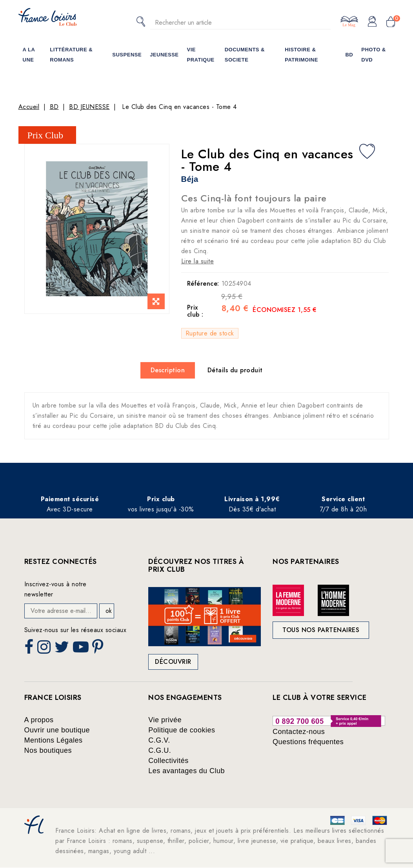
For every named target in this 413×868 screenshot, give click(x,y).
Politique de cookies (182, 730)
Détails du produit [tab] (235, 370)
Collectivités (168, 761)
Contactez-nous (299, 732)
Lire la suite (198, 261)
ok (109, 611)
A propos (39, 720)
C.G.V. (159, 740)
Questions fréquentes (308, 742)
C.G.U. (160, 750)
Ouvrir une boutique (57, 730)
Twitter (63, 649)
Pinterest (99, 649)
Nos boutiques (48, 750)
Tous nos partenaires (321, 630)
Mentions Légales (54, 740)
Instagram (45, 649)
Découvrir (173, 662)
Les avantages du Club (186, 771)
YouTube (82, 649)
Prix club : (195, 311)
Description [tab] (168, 370)
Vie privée (165, 720)
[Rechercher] (241, 23)
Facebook (30, 649)
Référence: (201, 284)
